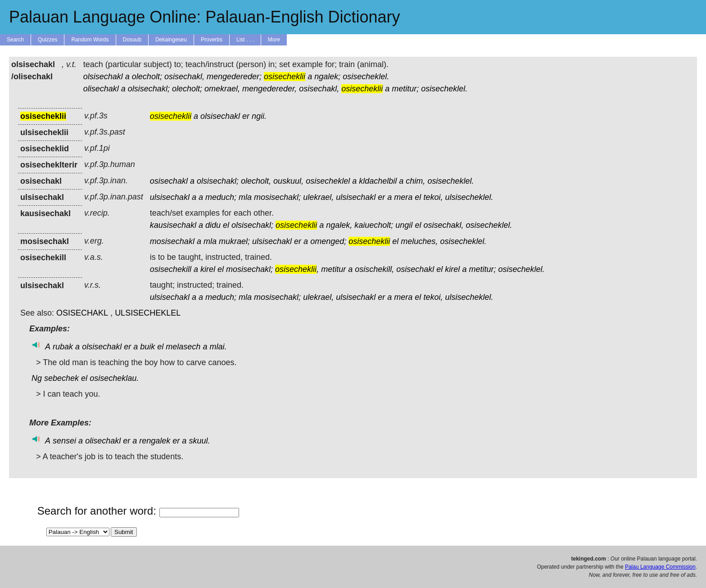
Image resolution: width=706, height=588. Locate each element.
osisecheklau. (114, 378)
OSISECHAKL (82, 313)
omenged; (328, 241)
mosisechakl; (277, 197)
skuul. (199, 441)
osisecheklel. (366, 77)
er (246, 116)
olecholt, (256, 181)
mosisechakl (172, 241)
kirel (208, 269)
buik (147, 347)
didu (213, 225)
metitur (333, 269)
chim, (415, 181)
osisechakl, (184, 77)
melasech (183, 347)
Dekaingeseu (171, 40)
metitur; (405, 89)
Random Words (90, 40)
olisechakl (101, 89)
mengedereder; (234, 77)
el (418, 197)
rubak (63, 347)
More (274, 40)
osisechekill (171, 269)
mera (403, 197)
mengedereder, (269, 89)
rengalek (155, 441)
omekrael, (222, 89)
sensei (64, 441)
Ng (37, 378)
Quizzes (48, 40)
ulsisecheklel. (469, 197)
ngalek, (339, 225)
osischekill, (374, 269)
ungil (404, 225)
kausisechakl (173, 225)
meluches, (419, 241)
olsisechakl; (149, 89)
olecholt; (147, 77)
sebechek (61, 378)
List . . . (245, 40)
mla (245, 197)
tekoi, (433, 197)
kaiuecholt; (374, 225)
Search (15, 40)
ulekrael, (318, 197)
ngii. (259, 116)
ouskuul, (288, 181)
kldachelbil (378, 181)
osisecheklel (328, 181)
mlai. (218, 347)
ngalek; (327, 77)
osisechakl (169, 181)
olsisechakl (103, 77)
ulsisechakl (170, 197)
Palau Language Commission (660, 567)
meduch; (221, 197)
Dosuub (132, 40)
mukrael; (234, 241)
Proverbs (212, 40)
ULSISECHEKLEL (148, 313)
